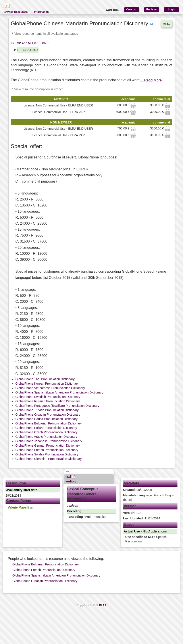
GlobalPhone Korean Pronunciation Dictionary (47, 384)
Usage (129, 525)
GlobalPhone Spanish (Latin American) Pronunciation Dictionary (59, 392)
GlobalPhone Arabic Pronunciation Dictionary (46, 437)
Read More (153, 80)
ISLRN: (16, 43)
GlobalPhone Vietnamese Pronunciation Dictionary (50, 388)
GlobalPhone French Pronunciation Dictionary (47, 450)
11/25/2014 (142, 518)
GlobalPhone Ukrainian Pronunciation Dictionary (49, 459)
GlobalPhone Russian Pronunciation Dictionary (48, 401)
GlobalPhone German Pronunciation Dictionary (48, 445)
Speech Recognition (146, 539)
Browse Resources (16, 12)
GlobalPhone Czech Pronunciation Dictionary (46, 432)
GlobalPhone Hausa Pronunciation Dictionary (47, 419)
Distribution (16, 483)
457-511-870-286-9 (35, 43)
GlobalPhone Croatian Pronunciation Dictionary (48, 415)
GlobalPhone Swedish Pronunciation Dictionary (48, 397)
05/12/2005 (138, 490)
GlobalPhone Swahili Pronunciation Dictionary (47, 454)
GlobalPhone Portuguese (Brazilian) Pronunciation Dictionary (57, 406)
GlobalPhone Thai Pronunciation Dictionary (45, 379)
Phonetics (88, 517)
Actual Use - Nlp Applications (145, 531)
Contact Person (19, 501)
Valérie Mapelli (21, 508)
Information (41, 12)
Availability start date (22, 490)
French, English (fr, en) (149, 497)
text (70, 476)
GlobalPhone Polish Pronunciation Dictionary (46, 428)
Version (130, 506)
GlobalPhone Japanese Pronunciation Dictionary (49, 441)
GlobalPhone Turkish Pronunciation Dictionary (47, 410)
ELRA (103, 605)
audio (71, 481)
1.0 (132, 513)
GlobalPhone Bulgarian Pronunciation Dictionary (49, 423)
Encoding (74, 511)
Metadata (131, 483)
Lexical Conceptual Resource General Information (83, 494)
